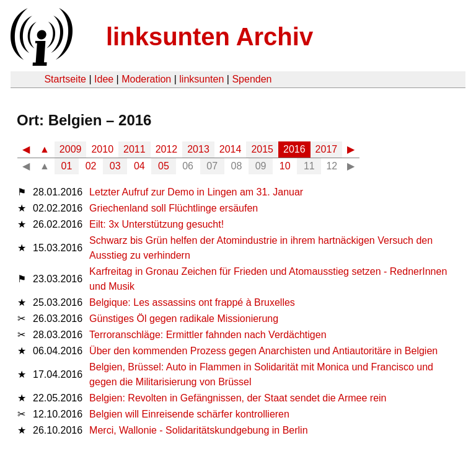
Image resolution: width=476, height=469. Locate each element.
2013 (198, 149)
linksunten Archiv (209, 37)
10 (285, 166)
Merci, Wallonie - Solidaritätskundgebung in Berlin (198, 430)
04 (139, 166)
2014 (231, 149)
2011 (134, 149)
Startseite (65, 79)
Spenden (252, 79)
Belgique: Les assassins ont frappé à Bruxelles (192, 302)
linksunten (201, 79)
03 (115, 166)
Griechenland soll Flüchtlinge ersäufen (174, 208)
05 (164, 166)
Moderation (146, 79)
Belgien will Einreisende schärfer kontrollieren (189, 414)
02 (91, 166)
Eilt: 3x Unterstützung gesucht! (156, 224)
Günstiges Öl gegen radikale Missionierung (184, 319)
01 (67, 166)
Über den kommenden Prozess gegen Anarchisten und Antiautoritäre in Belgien (263, 351)
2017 (327, 149)
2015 (262, 149)
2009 (71, 149)
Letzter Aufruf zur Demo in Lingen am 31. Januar (196, 192)
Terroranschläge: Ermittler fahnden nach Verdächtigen (208, 335)
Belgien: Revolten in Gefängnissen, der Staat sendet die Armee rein (238, 398)
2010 (102, 149)
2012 (167, 149)
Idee (104, 79)
